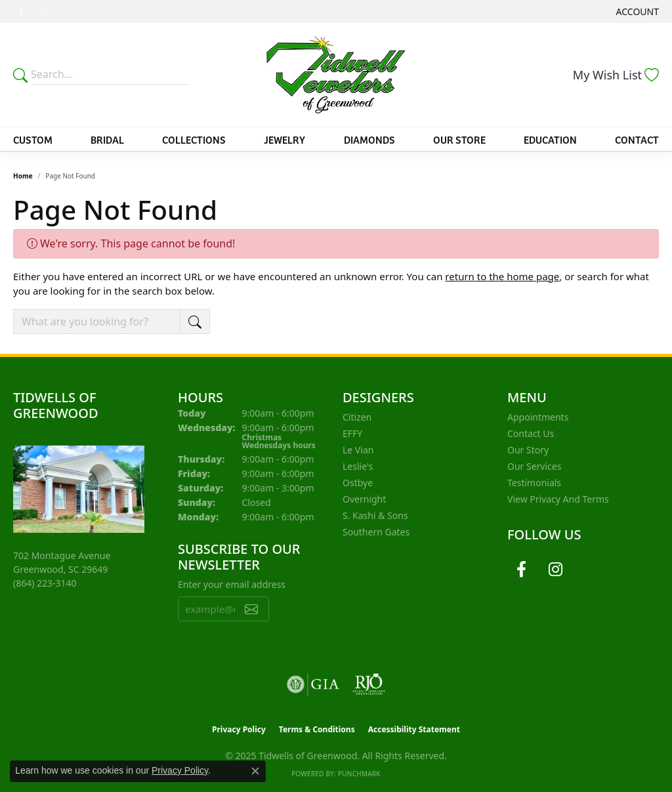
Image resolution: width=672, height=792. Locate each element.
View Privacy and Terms (558, 499)
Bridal (107, 139)
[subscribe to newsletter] (251, 609)
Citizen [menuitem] (357, 417)
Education (550, 139)
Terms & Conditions (317, 729)
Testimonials (534, 483)
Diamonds (369, 139)
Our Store (459, 139)
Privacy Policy (239, 729)
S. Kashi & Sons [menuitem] (375, 515)
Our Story (528, 450)
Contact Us (531, 433)
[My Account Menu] (638, 11)
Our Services (534, 466)
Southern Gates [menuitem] (376, 532)
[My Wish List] (616, 75)
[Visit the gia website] (313, 684)
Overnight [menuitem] (364, 499)
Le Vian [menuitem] (358, 450)
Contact (637, 139)
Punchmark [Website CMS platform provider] (359, 774)
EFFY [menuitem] (352, 433)
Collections (194, 139)
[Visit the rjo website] (369, 684)
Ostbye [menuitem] (358, 483)
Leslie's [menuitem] (358, 466)
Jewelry (284, 139)
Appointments (538, 417)
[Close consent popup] (255, 771)
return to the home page (502, 276)
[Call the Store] (45, 583)
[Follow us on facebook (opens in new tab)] (21, 12)
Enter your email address (232, 584)
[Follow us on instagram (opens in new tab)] (43, 12)
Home (23, 176)
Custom (33, 139)
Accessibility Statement (414, 729)
